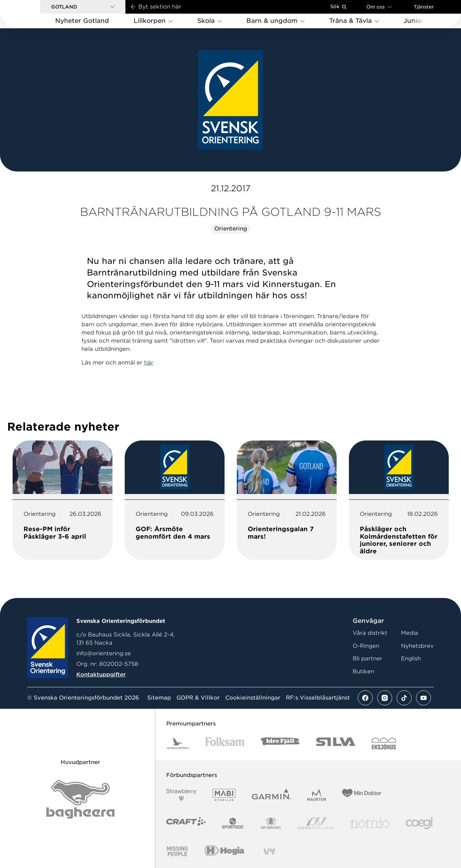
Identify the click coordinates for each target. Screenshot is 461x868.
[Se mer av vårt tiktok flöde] (404, 698)
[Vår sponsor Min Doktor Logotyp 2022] (362, 795)
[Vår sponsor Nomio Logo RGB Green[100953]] (370, 823)
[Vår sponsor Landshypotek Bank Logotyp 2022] (178, 743)
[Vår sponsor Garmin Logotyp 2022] (271, 795)
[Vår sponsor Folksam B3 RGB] (225, 743)
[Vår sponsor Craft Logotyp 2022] (186, 823)
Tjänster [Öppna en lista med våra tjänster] (424, 7)
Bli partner (367, 659)
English (411, 659)
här (149, 363)
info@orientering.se (104, 653)
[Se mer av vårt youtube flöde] (424, 698)
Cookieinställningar (253, 698)
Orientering (231, 229)
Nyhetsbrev (417, 646)
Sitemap (159, 698)
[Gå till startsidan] (31, 14)
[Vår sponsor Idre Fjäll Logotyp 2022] (280, 743)
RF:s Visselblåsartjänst (318, 698)
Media (410, 633)
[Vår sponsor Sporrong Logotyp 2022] (271, 823)
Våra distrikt (370, 633)
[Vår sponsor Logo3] (420, 823)
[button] (83, 7)
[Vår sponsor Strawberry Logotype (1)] (181, 795)
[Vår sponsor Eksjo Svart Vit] (384, 743)
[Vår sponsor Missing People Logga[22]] (177, 851)
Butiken (363, 671)
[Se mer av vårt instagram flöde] (385, 698)
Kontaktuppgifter (101, 675)
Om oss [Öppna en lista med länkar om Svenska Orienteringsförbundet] (379, 7)
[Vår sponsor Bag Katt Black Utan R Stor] (80, 799)
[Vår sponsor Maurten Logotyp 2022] (317, 795)
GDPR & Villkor (198, 698)
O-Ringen (366, 646)
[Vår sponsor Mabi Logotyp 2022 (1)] (224, 795)
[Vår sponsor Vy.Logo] (269, 851)
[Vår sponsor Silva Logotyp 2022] (336, 743)
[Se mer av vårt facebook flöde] (365, 698)
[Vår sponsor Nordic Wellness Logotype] (316, 823)
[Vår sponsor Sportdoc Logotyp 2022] (233, 823)
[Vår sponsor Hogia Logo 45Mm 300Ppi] (224, 851)
